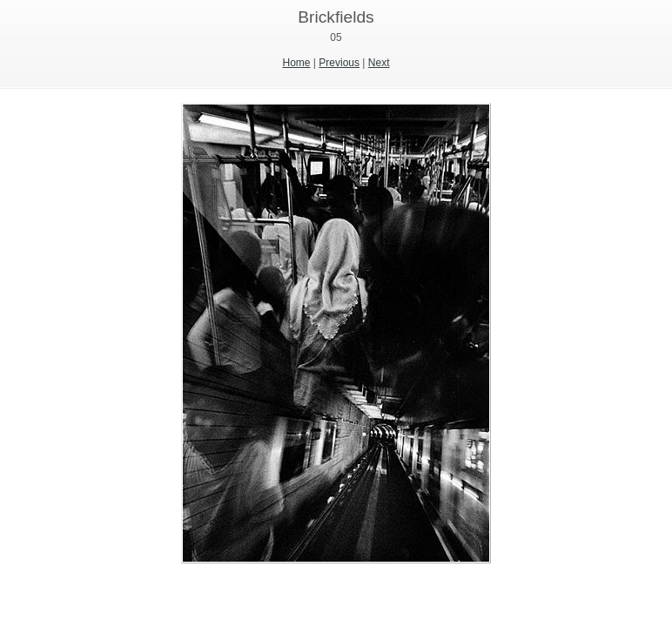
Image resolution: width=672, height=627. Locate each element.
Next (379, 63)
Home (297, 63)
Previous (339, 63)
